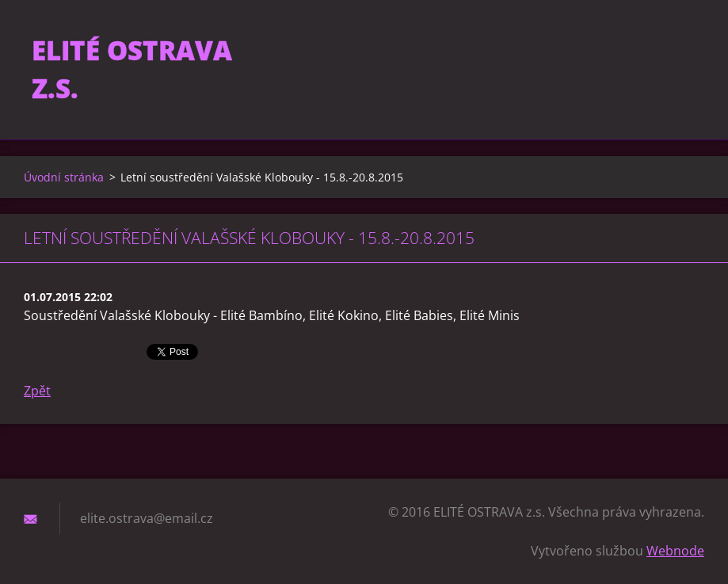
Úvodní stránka (64, 177)
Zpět (37, 391)
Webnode (675, 551)
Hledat (687, 46)
